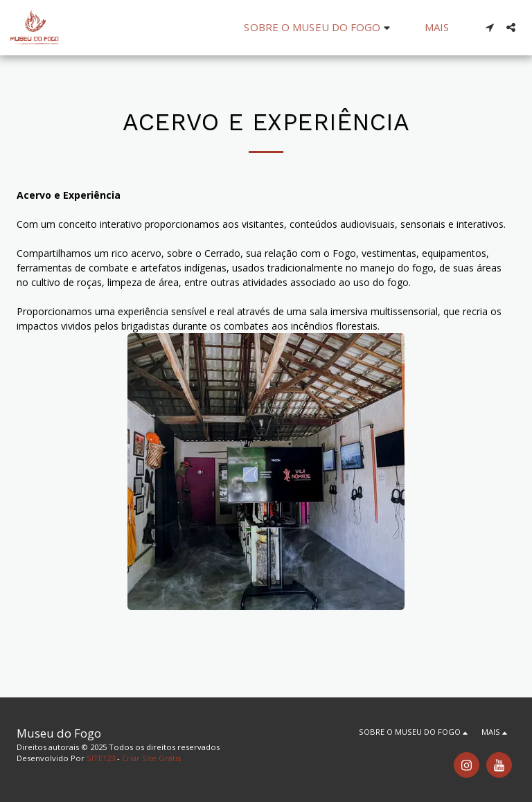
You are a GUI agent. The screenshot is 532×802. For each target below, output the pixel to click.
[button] (319, 27)
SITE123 (101, 758)
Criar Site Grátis (151, 758)
